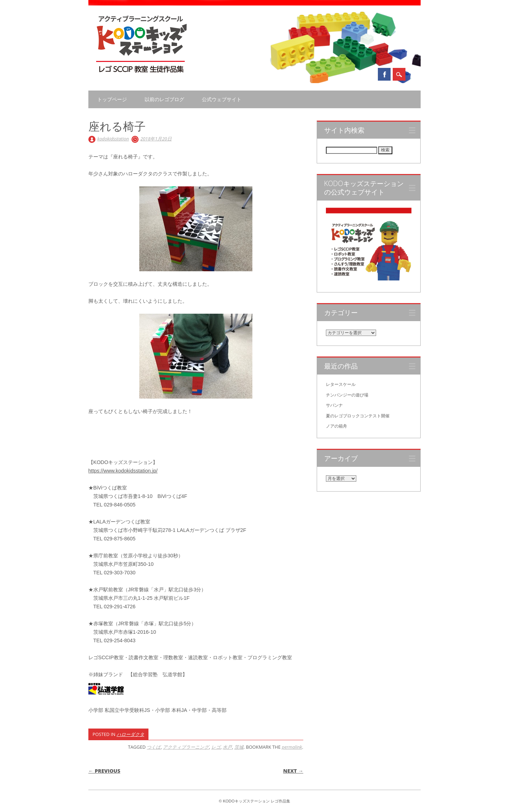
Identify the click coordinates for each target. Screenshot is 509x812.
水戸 (227, 747)
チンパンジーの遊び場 (347, 395)
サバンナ (334, 405)
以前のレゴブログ (164, 99)
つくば (154, 747)
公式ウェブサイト (222, 99)
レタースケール (341, 384)
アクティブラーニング (186, 747)
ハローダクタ (130, 734)
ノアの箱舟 (337, 426)
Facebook (384, 74)
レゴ (216, 747)
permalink (292, 747)
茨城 (239, 747)
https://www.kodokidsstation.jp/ (123, 471)
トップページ (112, 99)
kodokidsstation (113, 139)
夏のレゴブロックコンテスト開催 (358, 416)
